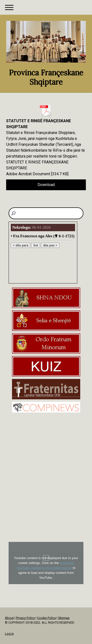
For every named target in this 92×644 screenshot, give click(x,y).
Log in (9, 634)
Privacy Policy (25, 618)
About (9, 618)
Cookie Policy (46, 618)
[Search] (46, 213)
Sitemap (64, 618)
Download (46, 185)
